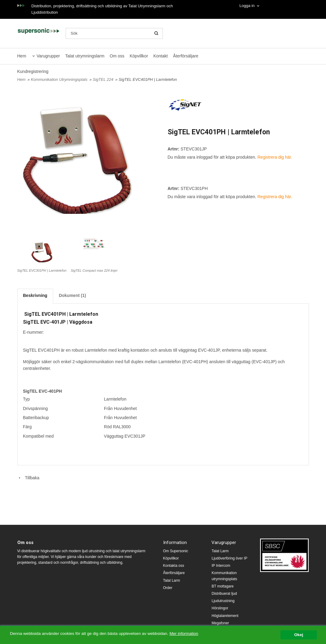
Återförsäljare (186, 56)
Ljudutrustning (223, 601)
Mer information (184, 634)
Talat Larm (172, 580)
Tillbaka (28, 478)
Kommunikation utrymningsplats (224, 576)
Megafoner (220, 623)
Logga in (247, 6)
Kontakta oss (174, 566)
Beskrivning (35, 295)
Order (168, 588)
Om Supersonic (176, 551)
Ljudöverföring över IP (229, 558)
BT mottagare (222, 586)
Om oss (117, 56)
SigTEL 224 (103, 79)
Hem (22, 56)
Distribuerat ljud (224, 594)
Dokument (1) (72, 295)
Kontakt (161, 56)
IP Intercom (221, 566)
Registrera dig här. (275, 157)
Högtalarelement (225, 616)
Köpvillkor (139, 56)
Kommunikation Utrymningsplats (60, 79)
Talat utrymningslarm (85, 56)
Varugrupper (48, 56)
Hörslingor (220, 608)
